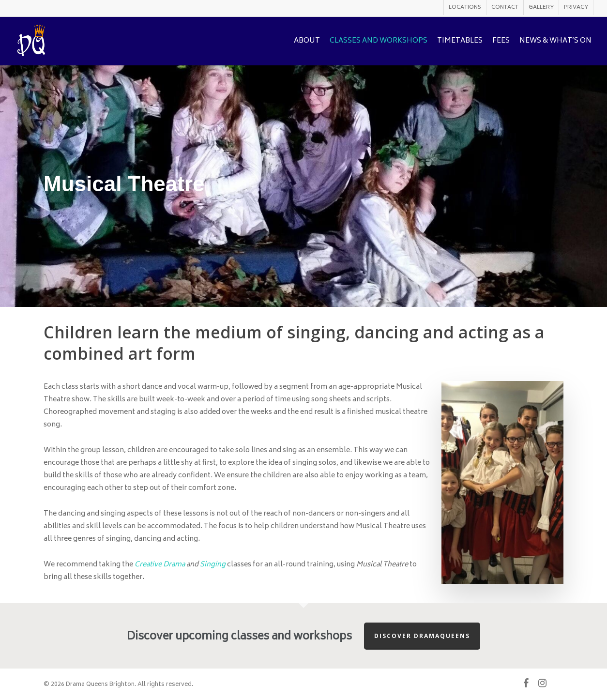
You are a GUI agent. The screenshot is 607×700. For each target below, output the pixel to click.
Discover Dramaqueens (422, 636)
